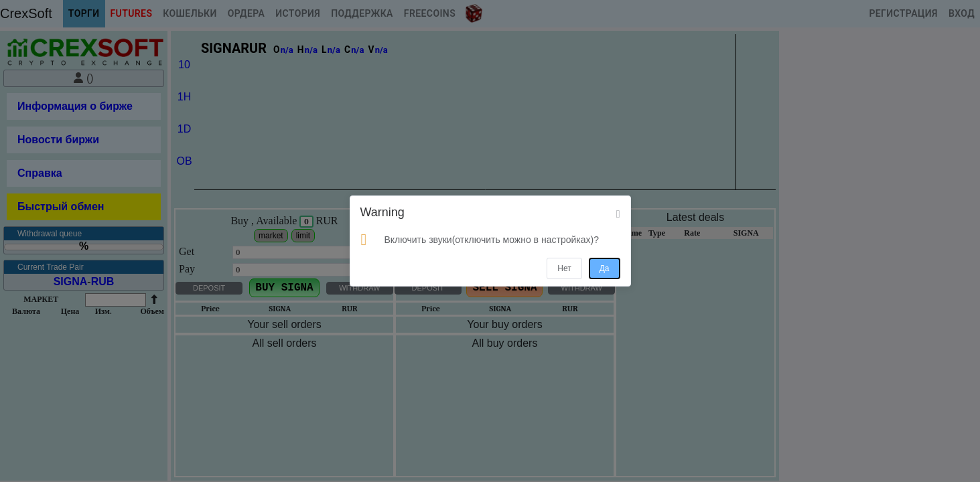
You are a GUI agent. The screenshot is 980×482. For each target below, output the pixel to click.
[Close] (618, 214)
